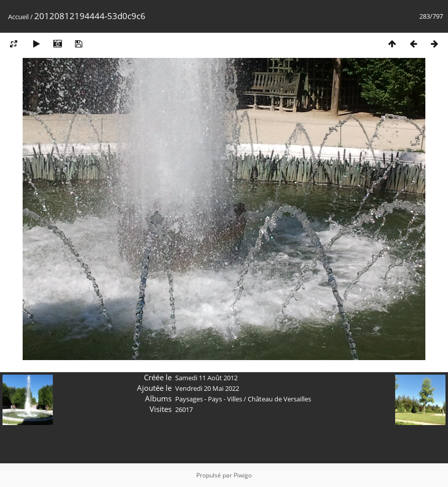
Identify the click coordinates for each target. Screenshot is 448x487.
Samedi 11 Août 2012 (206, 378)
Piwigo (243, 475)
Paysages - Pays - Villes (209, 399)
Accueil (18, 17)
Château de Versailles (279, 399)
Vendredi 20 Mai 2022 (207, 388)
